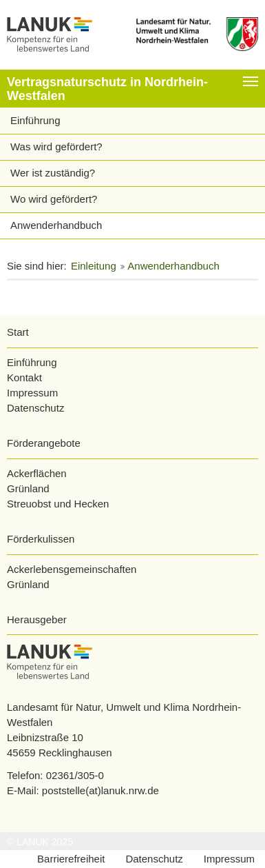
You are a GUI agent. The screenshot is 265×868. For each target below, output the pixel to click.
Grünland (28, 488)
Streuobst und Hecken (58, 504)
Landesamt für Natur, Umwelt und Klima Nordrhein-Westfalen (124, 715)
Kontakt (24, 377)
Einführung (35, 120)
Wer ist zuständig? (53, 173)
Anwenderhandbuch (56, 225)
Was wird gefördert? (56, 147)
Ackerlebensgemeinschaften (72, 569)
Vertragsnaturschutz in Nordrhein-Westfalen (107, 89)
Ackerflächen (37, 473)
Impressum (32, 393)
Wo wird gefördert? (54, 199)
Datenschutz (35, 408)
